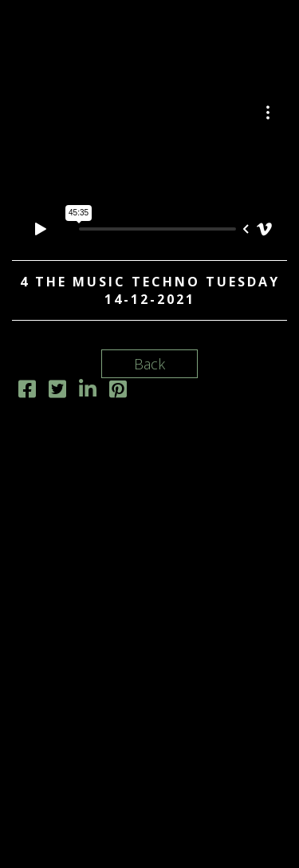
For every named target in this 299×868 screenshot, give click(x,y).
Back (149, 364)
